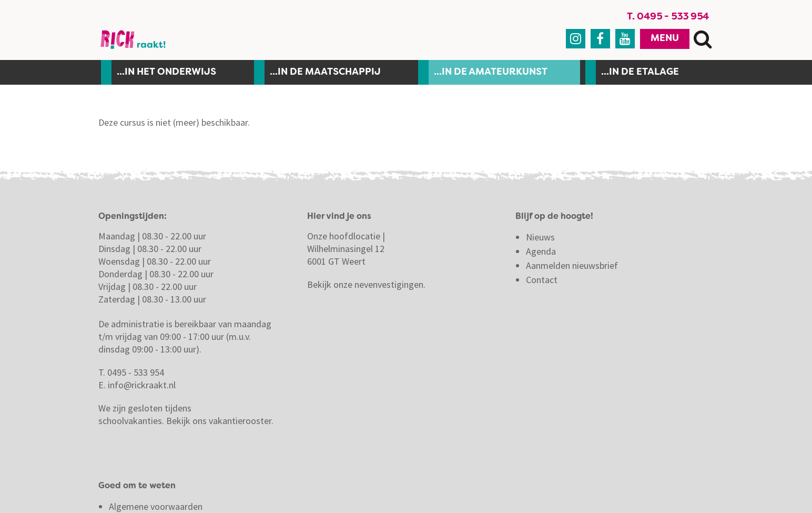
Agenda (541, 254)
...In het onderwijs (166, 75)
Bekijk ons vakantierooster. (220, 424)
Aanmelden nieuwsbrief (572, 269)
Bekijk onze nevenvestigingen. (367, 288)
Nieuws (540, 240)
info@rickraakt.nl (142, 388)
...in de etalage (640, 75)
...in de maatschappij (325, 75)
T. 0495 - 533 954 (670, 18)
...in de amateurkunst (491, 75)
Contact (543, 283)
